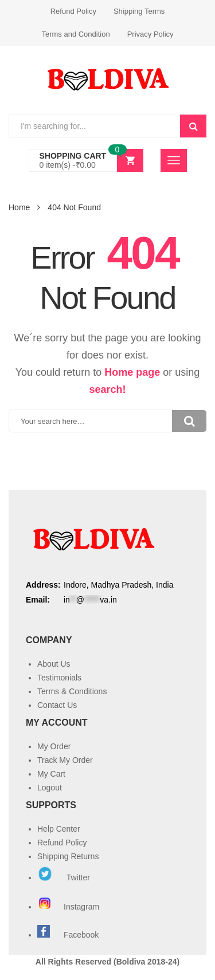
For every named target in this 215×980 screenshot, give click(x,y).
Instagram (69, 907)
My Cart (51, 774)
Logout (50, 788)
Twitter (64, 877)
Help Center (59, 829)
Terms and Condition (75, 34)
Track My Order (65, 760)
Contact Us (57, 705)
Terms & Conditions (72, 691)
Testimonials (59, 678)
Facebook (81, 935)
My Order (54, 746)
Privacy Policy (150, 34)
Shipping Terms (139, 11)
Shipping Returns (68, 856)
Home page (132, 372)
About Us (54, 664)
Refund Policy (73, 11)
